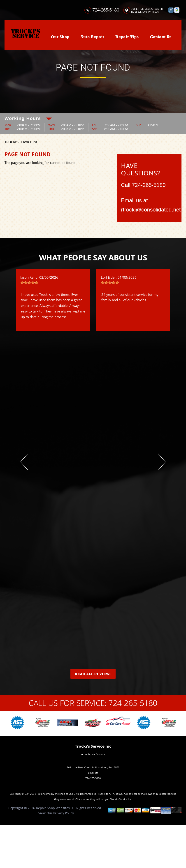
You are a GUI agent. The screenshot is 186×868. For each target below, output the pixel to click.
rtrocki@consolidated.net (151, 210)
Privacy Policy (64, 813)
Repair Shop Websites (53, 808)
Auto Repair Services (93, 754)
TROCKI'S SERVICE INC (21, 142)
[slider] (29, 282)
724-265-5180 (106, 10)
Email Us (93, 773)
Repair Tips (127, 37)
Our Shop (60, 37)
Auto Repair (92, 37)
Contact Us (161, 37)
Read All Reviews (93, 674)
